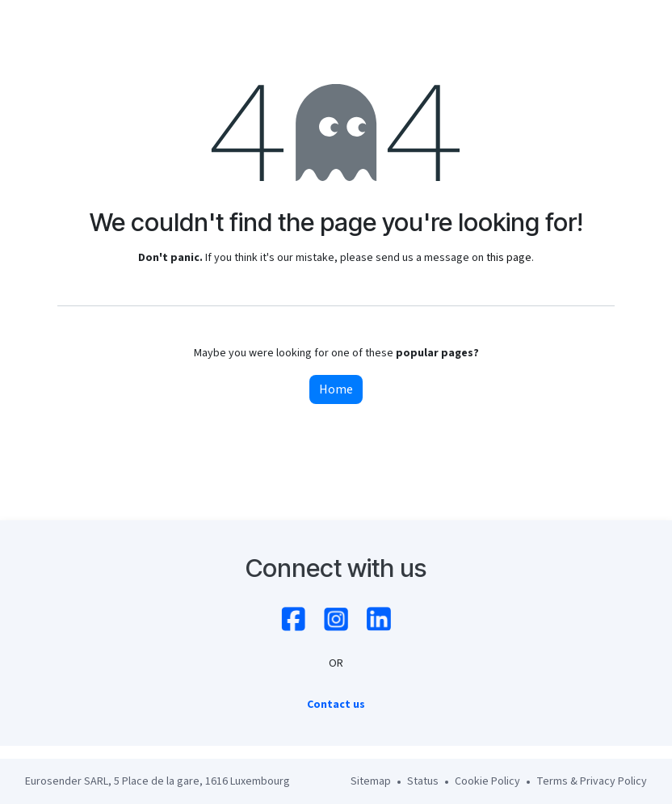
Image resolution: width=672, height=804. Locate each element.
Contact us (336, 705)
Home (336, 389)
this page (509, 258)
